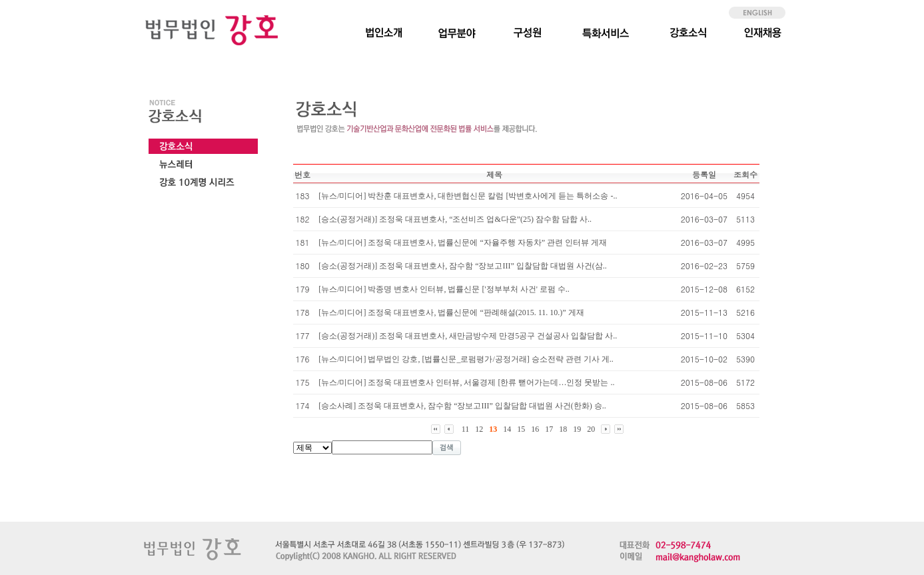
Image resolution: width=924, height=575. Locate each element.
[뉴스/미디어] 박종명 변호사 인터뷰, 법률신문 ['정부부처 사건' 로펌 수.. (444, 289)
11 (466, 429)
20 (591, 429)
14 (507, 429)
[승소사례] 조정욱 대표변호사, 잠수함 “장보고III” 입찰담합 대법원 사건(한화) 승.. (462, 406)
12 (479, 429)
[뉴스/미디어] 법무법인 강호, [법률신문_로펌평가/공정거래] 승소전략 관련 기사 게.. (466, 359)
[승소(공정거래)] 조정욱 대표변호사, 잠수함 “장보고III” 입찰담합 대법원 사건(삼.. (463, 266)
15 (521, 429)
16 (535, 429)
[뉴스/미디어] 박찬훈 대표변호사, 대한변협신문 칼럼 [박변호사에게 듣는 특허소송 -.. (468, 196)
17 (549, 429)
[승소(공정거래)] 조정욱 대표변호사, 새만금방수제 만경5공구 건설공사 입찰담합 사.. (468, 336)
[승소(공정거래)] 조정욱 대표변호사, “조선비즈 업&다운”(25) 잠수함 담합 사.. (455, 219)
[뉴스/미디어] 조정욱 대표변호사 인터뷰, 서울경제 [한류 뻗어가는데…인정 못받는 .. (466, 382)
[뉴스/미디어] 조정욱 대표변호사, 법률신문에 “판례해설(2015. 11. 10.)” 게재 (451, 312)
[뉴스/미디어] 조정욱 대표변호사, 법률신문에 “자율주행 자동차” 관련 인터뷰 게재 (463, 243)
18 (563, 429)
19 (577, 429)
